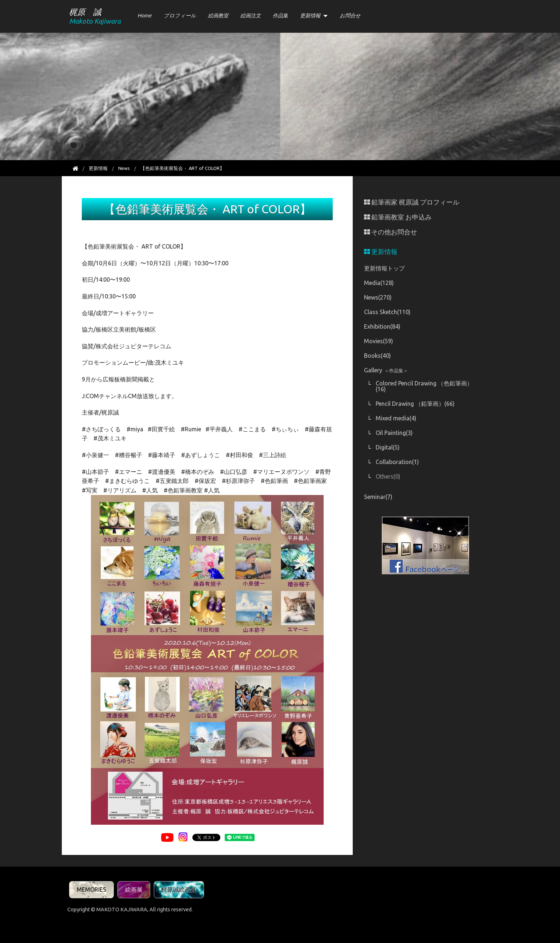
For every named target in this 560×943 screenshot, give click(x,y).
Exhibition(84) (382, 326)
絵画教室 (218, 16)
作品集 (280, 16)
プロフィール (180, 16)
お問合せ (350, 16)
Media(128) (379, 283)
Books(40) (377, 356)
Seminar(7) (378, 497)
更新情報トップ (384, 268)
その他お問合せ (391, 232)
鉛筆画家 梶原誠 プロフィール (412, 202)
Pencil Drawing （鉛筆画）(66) (415, 404)
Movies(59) (379, 341)
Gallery (386, 370)
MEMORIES (91, 889)
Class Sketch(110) (387, 312)
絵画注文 (251, 16)
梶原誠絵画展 (179, 889)
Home (145, 16)
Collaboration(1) (397, 462)
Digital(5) (388, 447)
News (124, 168)
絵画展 (134, 889)
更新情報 (310, 16)
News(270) (378, 297)
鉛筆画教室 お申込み (398, 217)
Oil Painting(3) (394, 433)
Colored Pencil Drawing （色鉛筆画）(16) (424, 386)
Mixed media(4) (396, 418)
